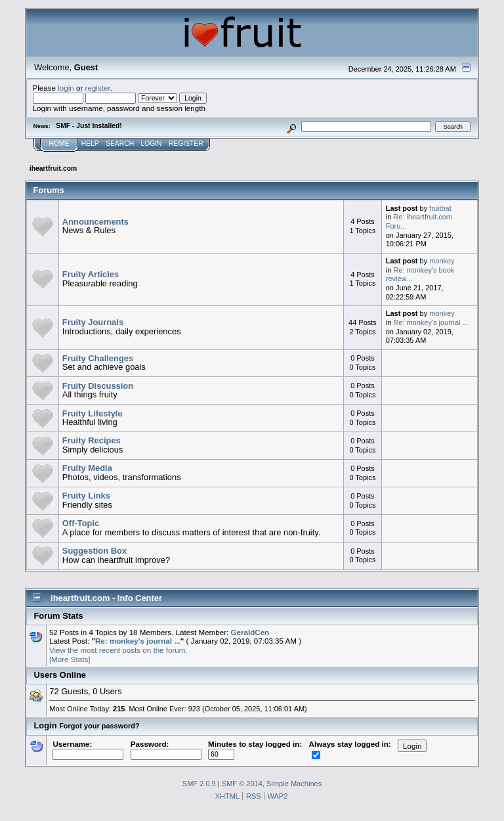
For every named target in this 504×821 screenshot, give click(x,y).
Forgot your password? (99, 726)
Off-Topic (81, 523)
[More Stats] (70, 659)
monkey (442, 261)
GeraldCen (250, 632)
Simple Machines (294, 784)
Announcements (95, 222)
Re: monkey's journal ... (430, 322)
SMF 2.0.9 (199, 784)
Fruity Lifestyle (93, 413)
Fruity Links (86, 496)
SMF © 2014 (242, 784)
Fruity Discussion (98, 386)
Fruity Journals (93, 322)
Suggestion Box (94, 551)
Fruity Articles (91, 274)
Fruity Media (87, 468)
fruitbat (440, 208)
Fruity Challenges (98, 358)
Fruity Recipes (92, 440)
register (98, 88)
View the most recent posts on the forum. (118, 650)
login (66, 88)
